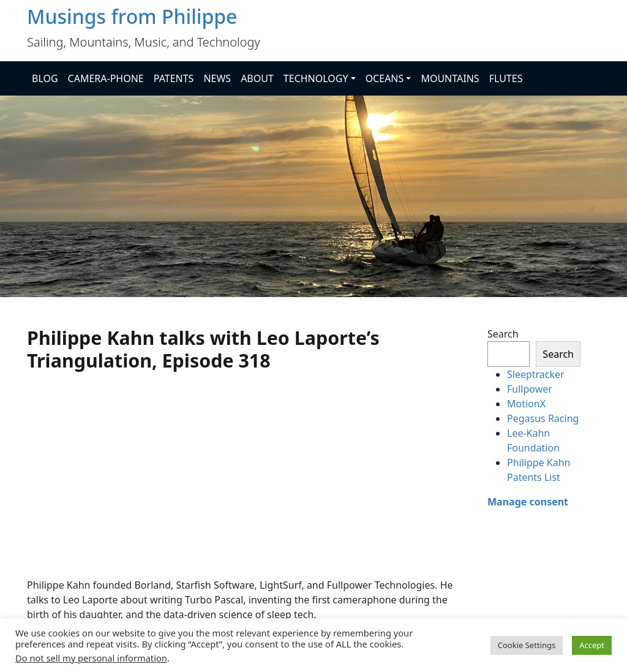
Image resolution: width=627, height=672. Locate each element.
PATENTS (174, 78)
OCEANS (385, 78)
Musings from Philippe (132, 16)
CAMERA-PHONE (106, 78)
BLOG (45, 78)
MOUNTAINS (450, 78)
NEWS (217, 78)
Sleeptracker (536, 374)
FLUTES (506, 78)
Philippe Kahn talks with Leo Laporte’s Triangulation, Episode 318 (203, 349)
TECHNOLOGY (316, 78)
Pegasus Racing (543, 418)
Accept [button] (592, 645)
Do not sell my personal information (91, 658)
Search (503, 334)
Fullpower (530, 389)
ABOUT (257, 78)
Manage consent (528, 502)
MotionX (526, 404)
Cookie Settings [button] (527, 645)
